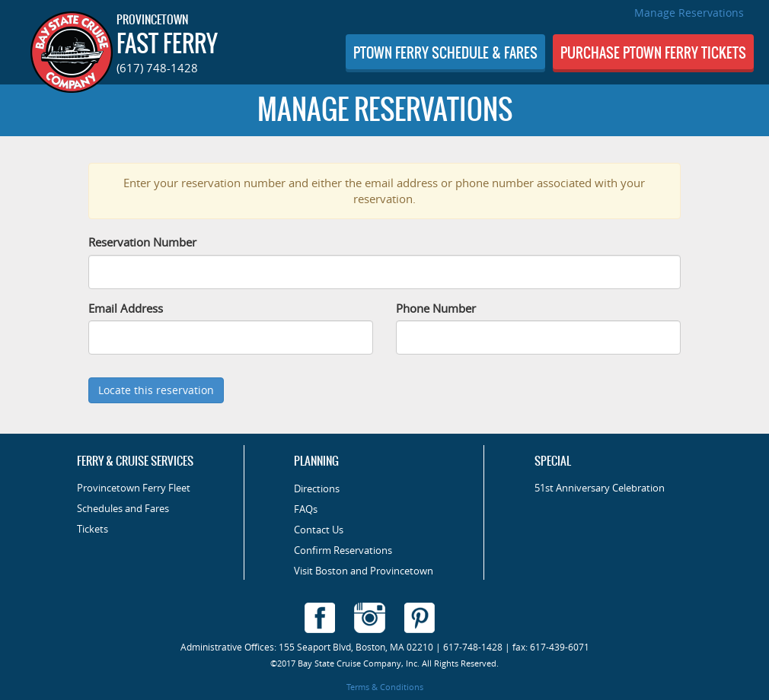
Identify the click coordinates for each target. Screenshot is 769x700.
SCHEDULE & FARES (445, 53)
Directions (317, 489)
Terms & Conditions (385, 687)
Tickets (93, 529)
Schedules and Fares (123, 509)
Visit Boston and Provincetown (364, 571)
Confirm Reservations (343, 550)
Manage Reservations (689, 13)
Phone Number (436, 308)
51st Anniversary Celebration (600, 488)
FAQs (306, 509)
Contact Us (319, 530)
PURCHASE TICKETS (653, 53)
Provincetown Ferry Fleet (134, 488)
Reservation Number (142, 242)
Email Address (126, 308)
